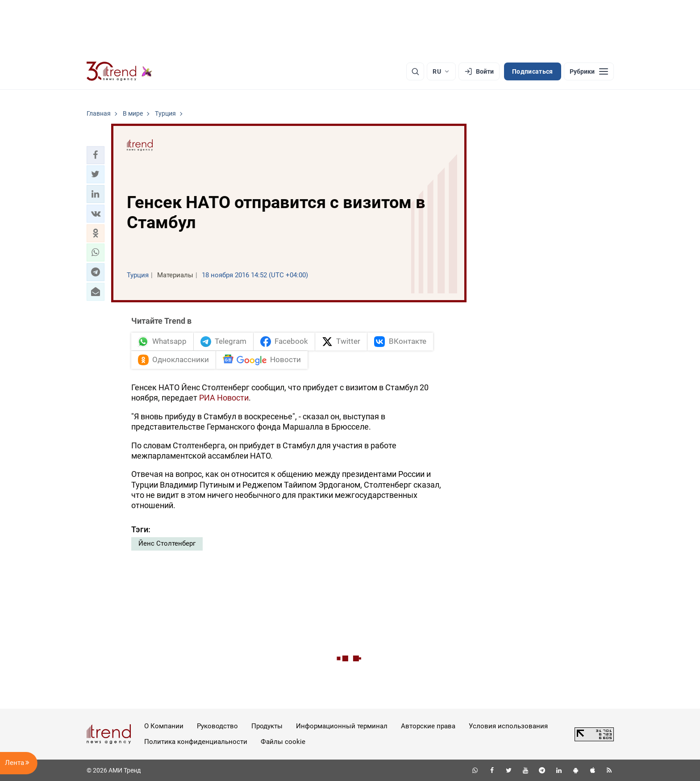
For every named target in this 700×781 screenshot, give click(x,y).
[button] (96, 155)
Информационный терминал (342, 726)
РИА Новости (224, 398)
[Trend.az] (120, 71)
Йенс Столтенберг (167, 543)
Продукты (267, 726)
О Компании (164, 726)
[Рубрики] (589, 71)
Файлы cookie (283, 742)
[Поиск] (415, 71)
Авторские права (428, 726)
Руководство (217, 726)
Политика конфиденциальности (196, 742)
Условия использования (508, 726)
